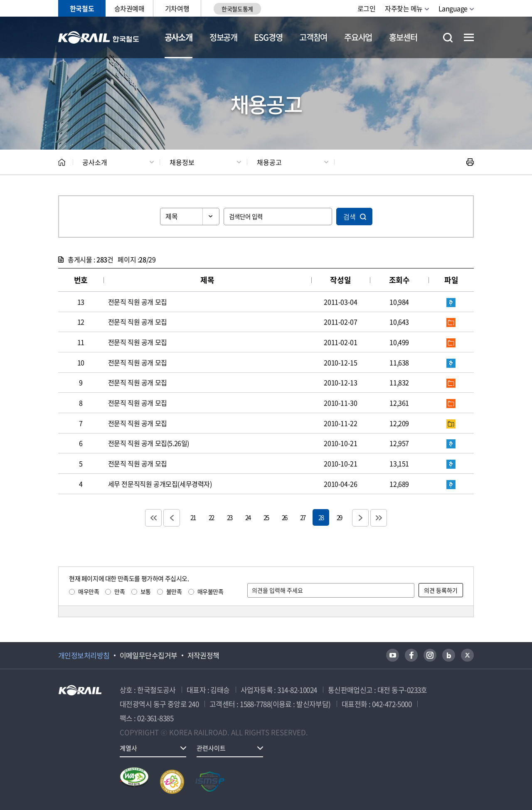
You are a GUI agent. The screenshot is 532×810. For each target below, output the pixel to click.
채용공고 (269, 162)
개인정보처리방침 (84, 655)
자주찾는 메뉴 (404, 8)
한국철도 (82, 8)
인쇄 (470, 162)
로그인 (367, 8)
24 (248, 517)
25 (266, 517)
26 (284, 517)
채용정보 (182, 162)
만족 (119, 591)
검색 (350, 217)
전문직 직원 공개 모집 (138, 302)
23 (229, 517)
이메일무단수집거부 (149, 655)
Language (453, 8)
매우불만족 (211, 591)
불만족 (174, 591)
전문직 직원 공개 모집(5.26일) (149, 443)
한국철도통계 (237, 9)
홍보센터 (403, 37)
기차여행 (177, 8)
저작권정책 (203, 655)
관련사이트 (211, 748)
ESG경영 (268, 37)
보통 (146, 591)
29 (339, 517)
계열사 (128, 748)
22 (211, 517)
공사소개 (179, 37)
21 (193, 517)
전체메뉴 (469, 37)
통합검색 (448, 38)
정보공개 (223, 37)
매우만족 (89, 591)
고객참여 (313, 37)
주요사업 (358, 37)
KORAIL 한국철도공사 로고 (99, 37)
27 (303, 517)
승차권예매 (129, 8)
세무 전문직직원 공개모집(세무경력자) (160, 484)
